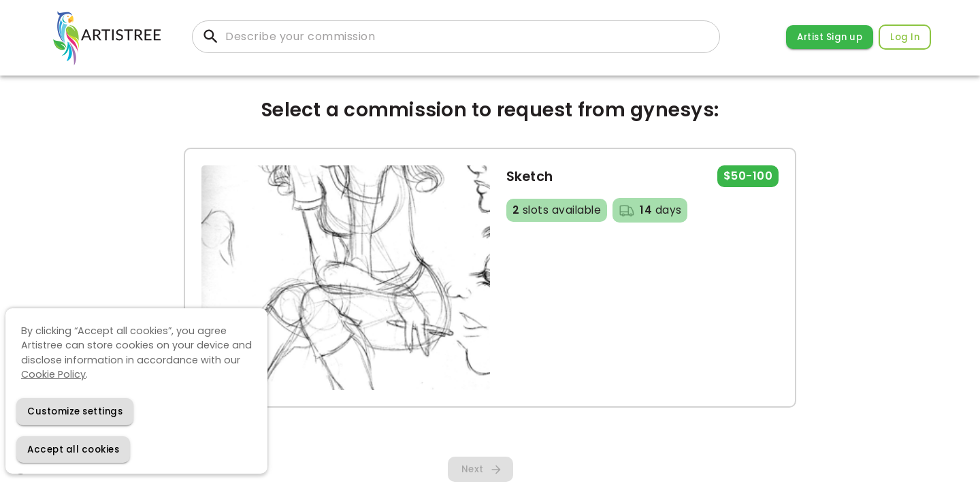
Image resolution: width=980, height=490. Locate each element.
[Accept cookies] (73, 450)
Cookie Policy (53, 374)
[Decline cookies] (75, 411)
